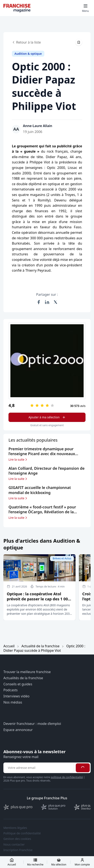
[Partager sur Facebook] (39, 302)
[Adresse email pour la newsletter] (39, 768)
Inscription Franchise (18, 850)
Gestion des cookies (17, 839)
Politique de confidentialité (22, 833)
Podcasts (11, 690)
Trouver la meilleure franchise (27, 672)
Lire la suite (18, 460)
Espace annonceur (18, 730)
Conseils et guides (18, 684)
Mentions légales (15, 828)
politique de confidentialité (67, 777)
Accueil (9, 646)
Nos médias (13, 702)
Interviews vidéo (16, 696)
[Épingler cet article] (79, 42)
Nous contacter (14, 845)
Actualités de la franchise (23, 678)
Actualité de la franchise (40, 646)
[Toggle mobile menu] (86, 8)
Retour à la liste (26, 42)
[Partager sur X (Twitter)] (56, 302)
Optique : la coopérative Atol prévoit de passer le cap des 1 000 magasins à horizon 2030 (38, 599)
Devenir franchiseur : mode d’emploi (32, 724)
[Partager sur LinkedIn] (47, 302)
